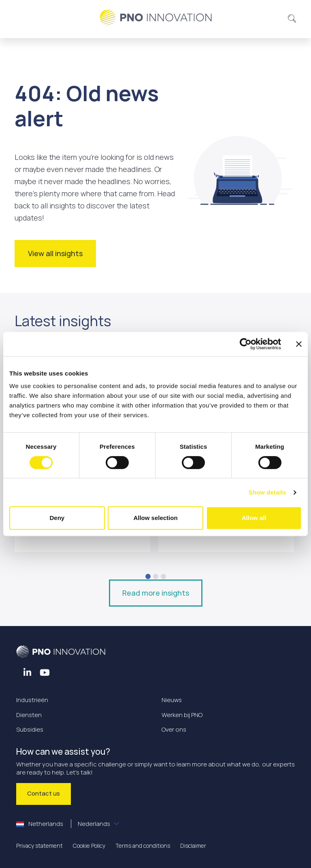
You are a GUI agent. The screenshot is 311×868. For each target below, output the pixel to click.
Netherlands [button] (64, 824)
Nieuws (172, 700)
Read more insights (156, 593)
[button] (292, 17)
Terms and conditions (143, 846)
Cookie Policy (89, 846)
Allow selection (155, 518)
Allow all (254, 518)
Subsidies (30, 729)
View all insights (55, 253)
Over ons (174, 729)
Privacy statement (39, 846)
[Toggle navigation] (26, 17)
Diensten (29, 715)
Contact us (44, 793)
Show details (267, 492)
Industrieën (32, 700)
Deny (57, 518)
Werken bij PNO (182, 715)
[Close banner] (299, 344)
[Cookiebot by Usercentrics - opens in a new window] (246, 344)
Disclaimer (193, 846)
